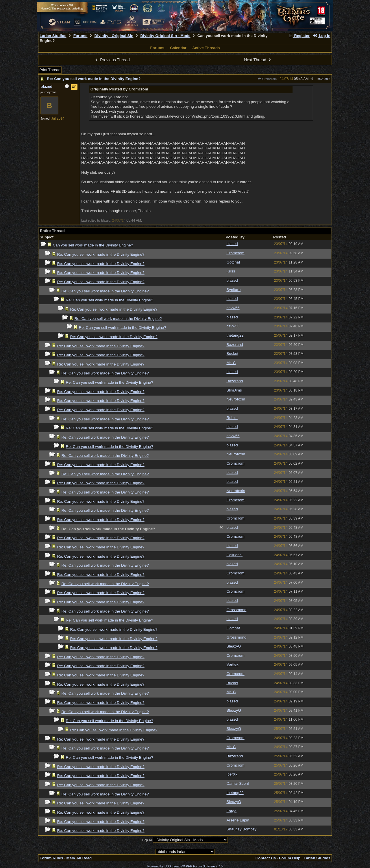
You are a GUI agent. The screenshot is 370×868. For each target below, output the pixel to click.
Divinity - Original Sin (114, 36)
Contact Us (266, 858)
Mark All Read (79, 858)
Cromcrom (267, 79)
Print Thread (50, 70)
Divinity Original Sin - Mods (165, 36)
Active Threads (206, 48)
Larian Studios (53, 36)
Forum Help (290, 858)
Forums (81, 36)
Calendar (178, 48)
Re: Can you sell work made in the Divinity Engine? (94, 79)
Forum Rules (51, 858)
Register (299, 36)
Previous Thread (112, 60)
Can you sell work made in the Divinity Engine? (93, 245)
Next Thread (258, 60)
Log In (322, 36)
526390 (324, 79)
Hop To (147, 840)
